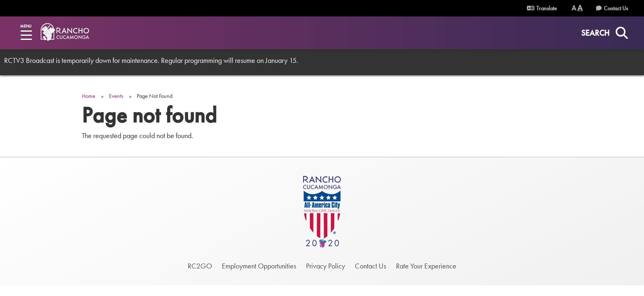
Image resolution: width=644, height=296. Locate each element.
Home (89, 96)
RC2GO (200, 266)
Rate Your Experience (426, 266)
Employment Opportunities (259, 266)
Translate (547, 8)
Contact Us (616, 8)
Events (116, 96)
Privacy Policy (325, 266)
